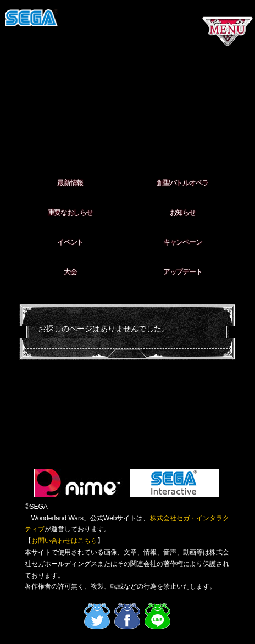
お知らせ (183, 212)
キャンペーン (182, 242)
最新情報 (70, 183)
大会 (70, 272)
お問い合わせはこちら (64, 541)
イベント (70, 242)
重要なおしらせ (70, 212)
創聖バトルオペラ (182, 183)
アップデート (182, 272)
